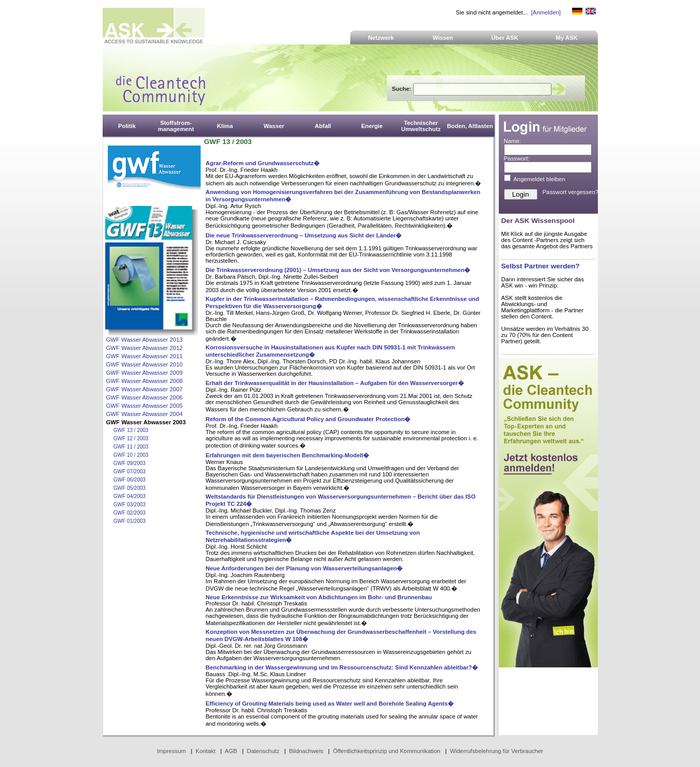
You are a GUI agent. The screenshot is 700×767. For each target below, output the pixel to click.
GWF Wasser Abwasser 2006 (145, 397)
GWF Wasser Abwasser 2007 (145, 389)
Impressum (171, 751)
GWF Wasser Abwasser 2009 (145, 373)
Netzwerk (381, 38)
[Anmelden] (546, 12)
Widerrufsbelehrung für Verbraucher (496, 751)
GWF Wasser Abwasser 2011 (145, 356)
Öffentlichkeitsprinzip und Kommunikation (386, 751)
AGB (231, 751)
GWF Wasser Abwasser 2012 (145, 348)
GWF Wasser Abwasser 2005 (145, 406)
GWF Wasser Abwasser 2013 (145, 340)
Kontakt (206, 751)
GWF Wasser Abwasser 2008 (145, 381)
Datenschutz (263, 751)
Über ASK (505, 38)
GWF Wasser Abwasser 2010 (145, 364)
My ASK (567, 38)
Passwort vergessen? (571, 192)
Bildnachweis (306, 751)
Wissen (443, 38)
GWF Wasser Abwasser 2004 (145, 414)
